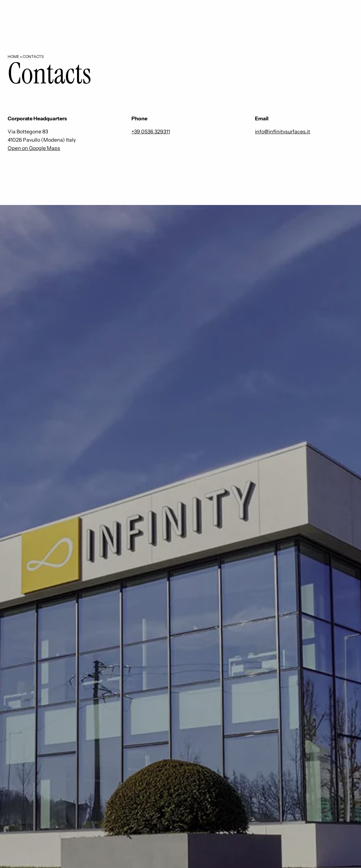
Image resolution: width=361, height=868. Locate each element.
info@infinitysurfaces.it (283, 131)
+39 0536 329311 (151, 131)
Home (14, 56)
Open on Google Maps (34, 148)
